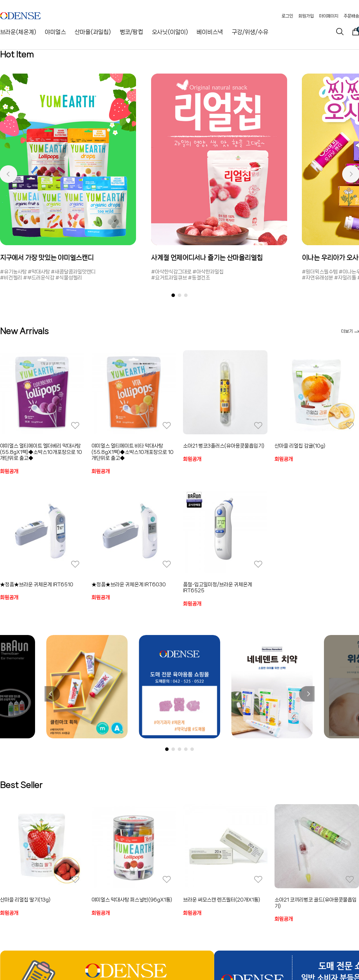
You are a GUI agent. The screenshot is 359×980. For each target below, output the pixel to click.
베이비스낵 (210, 32)
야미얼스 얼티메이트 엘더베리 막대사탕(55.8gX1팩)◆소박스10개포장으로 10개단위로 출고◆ (41, 452)
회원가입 (306, 16)
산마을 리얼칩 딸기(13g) (25, 900)
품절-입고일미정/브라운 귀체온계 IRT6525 (218, 588)
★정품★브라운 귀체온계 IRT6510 (37, 585)
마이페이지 (329, 16)
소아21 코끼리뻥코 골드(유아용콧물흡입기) (316, 903)
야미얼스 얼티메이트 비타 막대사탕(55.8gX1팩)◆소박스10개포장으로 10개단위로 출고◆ (133, 452)
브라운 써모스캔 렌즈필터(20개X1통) (222, 900)
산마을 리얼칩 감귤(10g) (300, 446)
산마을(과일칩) (93, 32)
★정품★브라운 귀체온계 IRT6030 (129, 585)
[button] (8, 174)
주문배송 (351, 16)
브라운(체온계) (18, 32)
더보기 (350, 331)
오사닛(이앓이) (170, 32)
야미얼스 (55, 32)
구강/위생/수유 (250, 32)
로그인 (287, 16)
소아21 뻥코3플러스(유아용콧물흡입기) (224, 446)
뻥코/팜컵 (131, 32)
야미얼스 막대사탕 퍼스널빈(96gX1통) (132, 900)
